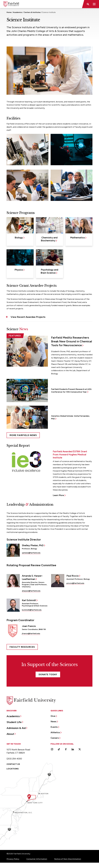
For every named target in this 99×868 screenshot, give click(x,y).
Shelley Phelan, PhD (33, 545)
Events (54, 727)
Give (53, 716)
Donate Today (48, 674)
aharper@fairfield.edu (31, 591)
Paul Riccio (73, 576)
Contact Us (13, 764)
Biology (19, 238)
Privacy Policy (13, 859)
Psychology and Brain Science (49, 271)
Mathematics (77, 238)
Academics (18, 12)
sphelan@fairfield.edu (31, 553)
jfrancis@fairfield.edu (31, 634)
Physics (19, 270)
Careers (55, 738)
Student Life (14, 722)
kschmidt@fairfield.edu (32, 610)
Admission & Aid (16, 728)
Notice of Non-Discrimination (68, 859)
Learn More (58, 495)
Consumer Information (37, 859)
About (10, 734)
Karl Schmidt (29, 600)
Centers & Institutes (32, 12)
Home (9, 12)
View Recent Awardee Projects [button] (28, 317)
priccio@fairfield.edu (75, 583)
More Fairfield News (23, 435)
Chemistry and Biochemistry (49, 239)
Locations (13, 769)
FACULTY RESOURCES (22, 647)
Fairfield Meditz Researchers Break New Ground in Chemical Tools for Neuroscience (72, 341)
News (53, 721)
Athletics (55, 732)
